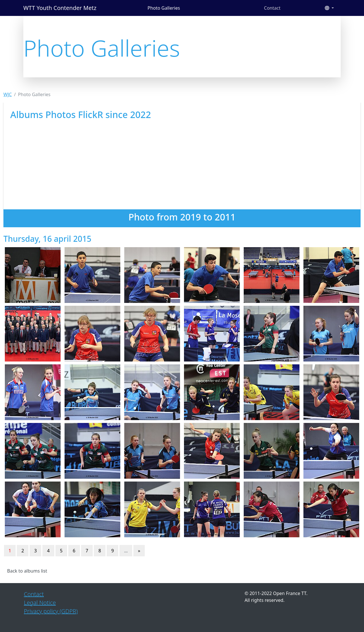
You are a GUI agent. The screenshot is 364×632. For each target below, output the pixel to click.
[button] (329, 8)
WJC (8, 94)
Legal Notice (40, 603)
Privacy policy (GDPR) (51, 611)
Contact (272, 8)
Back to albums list (27, 571)
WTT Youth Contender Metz (60, 8)
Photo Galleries (164, 8)
